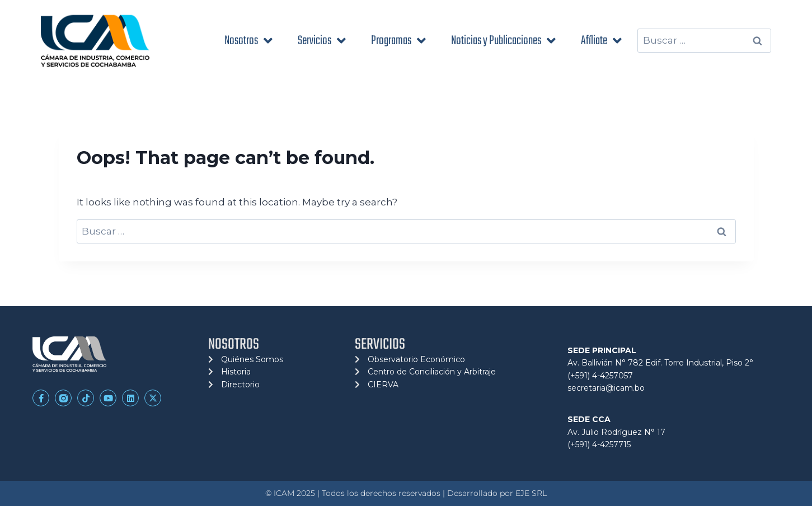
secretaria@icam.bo (606, 388)
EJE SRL (531, 493)
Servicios (322, 41)
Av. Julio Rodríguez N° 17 (616, 432)
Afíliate (601, 41)
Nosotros (248, 41)
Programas (398, 41)
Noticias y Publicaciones (503, 41)
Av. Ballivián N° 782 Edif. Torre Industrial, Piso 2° (660, 363)
